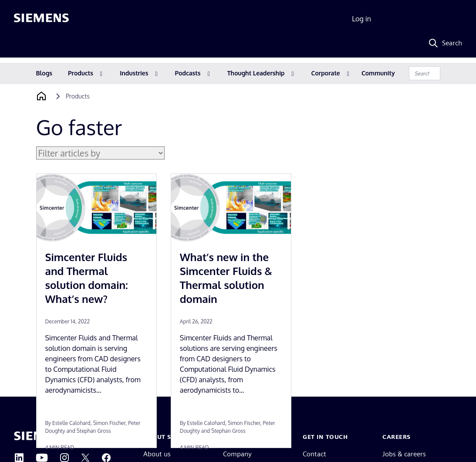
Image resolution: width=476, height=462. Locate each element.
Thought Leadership (256, 73)
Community (378, 73)
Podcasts (188, 73)
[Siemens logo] (41, 19)
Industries (134, 73)
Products (81, 73)
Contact (314, 454)
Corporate (326, 73)
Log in (361, 19)
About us (157, 454)
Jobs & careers (404, 454)
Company (237, 454)
